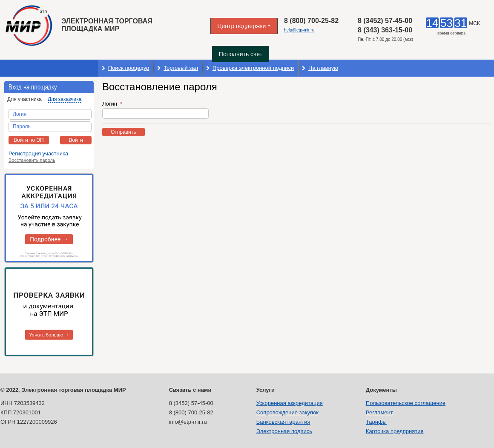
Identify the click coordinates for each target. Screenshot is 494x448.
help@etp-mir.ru (299, 30)
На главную (323, 68)
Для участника (24, 99)
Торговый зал (181, 68)
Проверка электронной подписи (253, 68)
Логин (111, 104)
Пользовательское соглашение (406, 403)
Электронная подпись (284, 431)
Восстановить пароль (32, 160)
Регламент (379, 412)
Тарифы (376, 422)
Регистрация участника (38, 154)
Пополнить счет (241, 54)
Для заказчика (65, 99)
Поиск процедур (129, 68)
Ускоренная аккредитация (290, 403)
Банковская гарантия (283, 422)
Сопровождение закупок (287, 412)
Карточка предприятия (395, 431)
